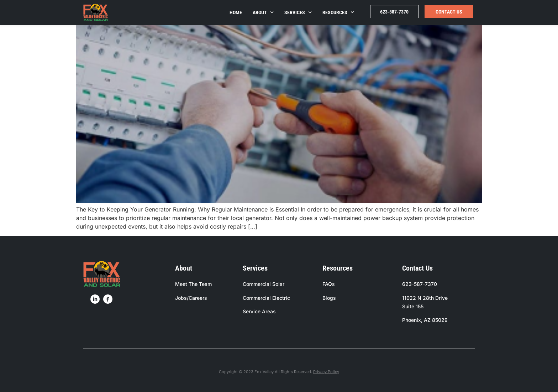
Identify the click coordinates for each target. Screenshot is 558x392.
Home (236, 12)
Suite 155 (413, 306)
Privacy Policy (326, 372)
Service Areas (259, 311)
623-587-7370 (394, 12)
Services (298, 12)
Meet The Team (193, 284)
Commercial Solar (264, 284)
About (263, 12)
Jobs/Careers (191, 298)
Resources (338, 12)
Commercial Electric (266, 298)
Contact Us (449, 12)
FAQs (329, 284)
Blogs (329, 298)
